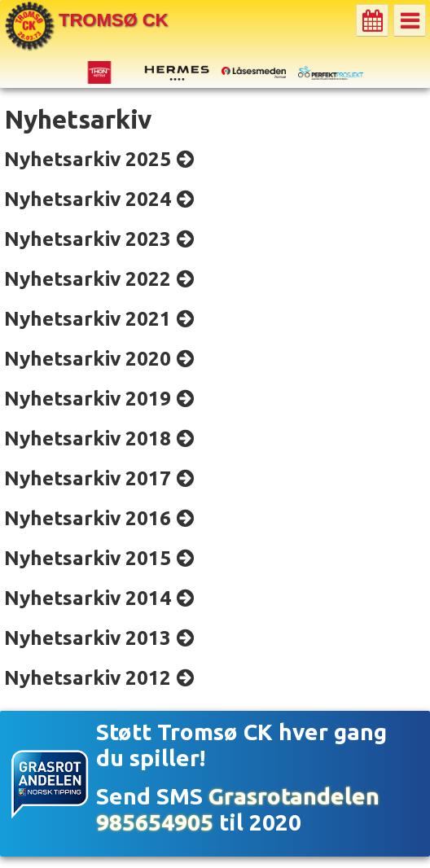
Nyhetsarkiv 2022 (88, 278)
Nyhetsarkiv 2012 (88, 677)
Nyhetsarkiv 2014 (88, 598)
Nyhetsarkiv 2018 (88, 438)
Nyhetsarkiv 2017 (88, 478)
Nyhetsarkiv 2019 (88, 398)
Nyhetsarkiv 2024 (88, 199)
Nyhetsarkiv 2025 (88, 159)
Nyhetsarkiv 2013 (88, 638)
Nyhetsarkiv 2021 (88, 318)
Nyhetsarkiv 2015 (88, 558)
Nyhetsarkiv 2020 (88, 358)
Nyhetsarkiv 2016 (88, 518)
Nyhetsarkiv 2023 (88, 239)
